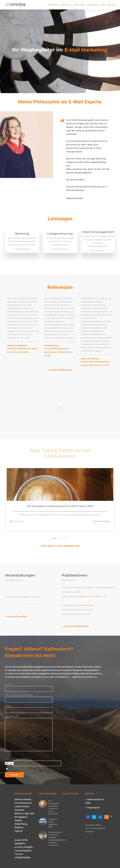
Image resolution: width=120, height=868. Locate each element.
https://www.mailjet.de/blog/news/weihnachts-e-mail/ (85, 596)
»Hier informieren (22, 249)
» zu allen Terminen (16, 616)
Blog (103, 5)
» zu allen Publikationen (75, 626)
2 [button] (60, 538)
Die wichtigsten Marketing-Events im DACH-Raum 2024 (60, 517)
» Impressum (93, 808)
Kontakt (112, 5)
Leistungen (79, 5)
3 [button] (66, 538)
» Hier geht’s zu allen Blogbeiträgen (60, 546)
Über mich (66, 5)
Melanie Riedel (103, 532)
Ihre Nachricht (29, 725)
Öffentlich (93, 5)
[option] (23, 325)
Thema (29, 708)
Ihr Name (29, 687)
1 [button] (54, 538)
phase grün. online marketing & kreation (95, 828)
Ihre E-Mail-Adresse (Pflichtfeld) (29, 697)
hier (70, 677)
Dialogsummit (25, 597)
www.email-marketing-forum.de (75, 614)
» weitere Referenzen (60, 370)
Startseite (53, 5)
